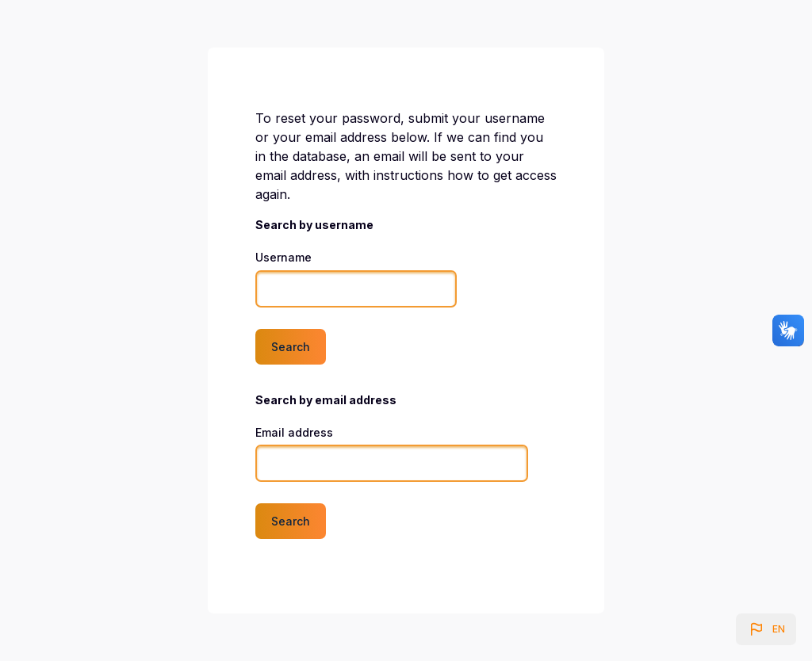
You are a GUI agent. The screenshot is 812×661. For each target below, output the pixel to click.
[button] (766, 629)
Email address (294, 432)
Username (283, 257)
